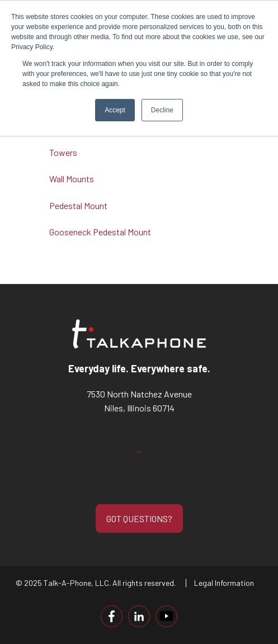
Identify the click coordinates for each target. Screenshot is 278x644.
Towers (63, 152)
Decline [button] (162, 110)
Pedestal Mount (78, 205)
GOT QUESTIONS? (139, 518)
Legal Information (224, 583)
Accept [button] (115, 110)
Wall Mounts (72, 179)
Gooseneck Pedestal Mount (100, 232)
